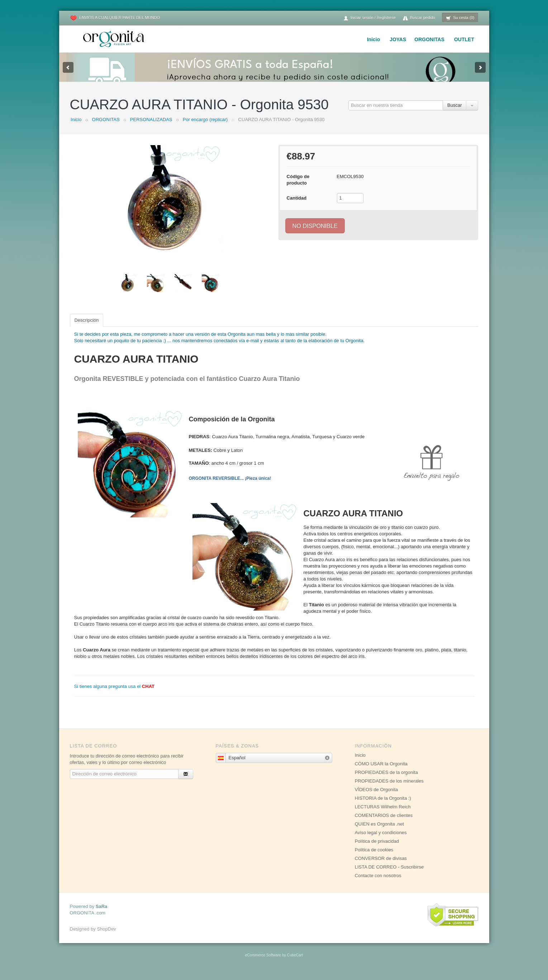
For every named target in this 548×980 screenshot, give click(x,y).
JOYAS (398, 39)
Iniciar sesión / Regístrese (370, 18)
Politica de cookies (374, 857)
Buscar (454, 112)
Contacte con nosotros (378, 883)
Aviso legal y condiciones (381, 840)
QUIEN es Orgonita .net (379, 831)
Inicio (374, 39)
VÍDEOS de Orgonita (377, 797)
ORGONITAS (429, 39)
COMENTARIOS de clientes (384, 823)
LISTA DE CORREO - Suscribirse (389, 874)
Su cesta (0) (460, 18)
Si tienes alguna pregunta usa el (115, 694)
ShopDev (106, 936)
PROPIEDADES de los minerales (389, 788)
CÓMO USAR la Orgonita (381, 771)
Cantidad (297, 205)
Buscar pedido (419, 18)
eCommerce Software (263, 962)
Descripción (87, 327)
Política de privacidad (377, 848)
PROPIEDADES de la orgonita (386, 780)
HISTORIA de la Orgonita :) (383, 805)
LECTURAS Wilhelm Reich (383, 814)
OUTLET (464, 39)
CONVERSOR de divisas (381, 866)
